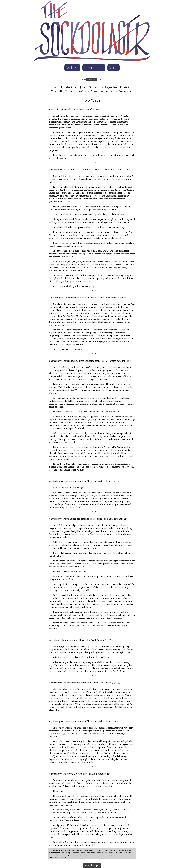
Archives (72, 68)
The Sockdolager (92, 865)
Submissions (94, 68)
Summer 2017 (92, 79)
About (114, 68)
